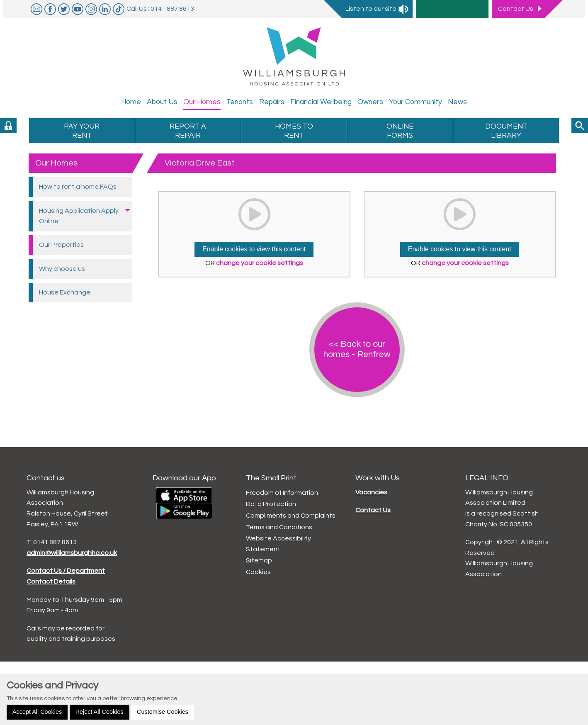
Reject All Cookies (100, 712)
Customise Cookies (163, 712)
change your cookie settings (260, 263)
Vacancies (371, 492)
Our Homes (56, 163)
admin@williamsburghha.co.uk (72, 553)
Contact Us (373, 510)
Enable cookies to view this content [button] (254, 249)
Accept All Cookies (37, 712)
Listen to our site (377, 9)
